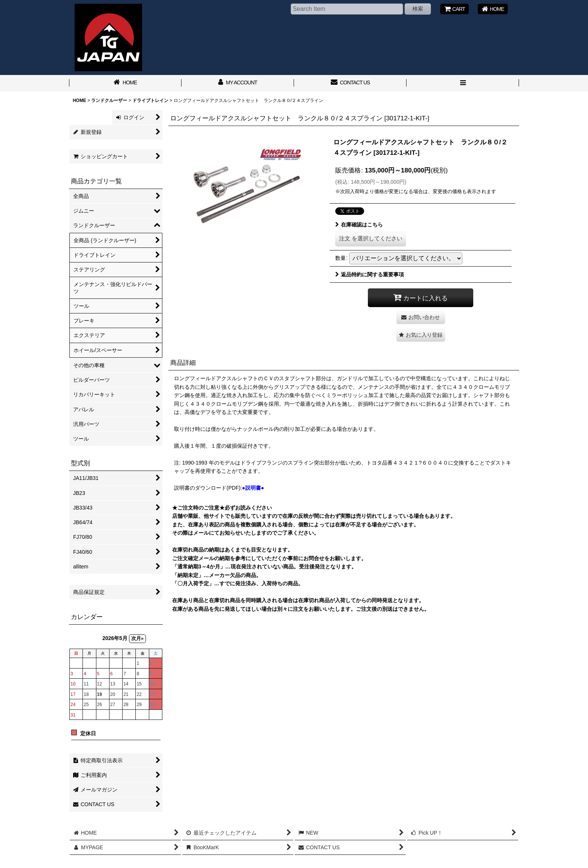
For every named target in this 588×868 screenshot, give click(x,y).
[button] (463, 83)
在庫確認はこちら (359, 225)
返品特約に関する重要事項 (370, 274)
